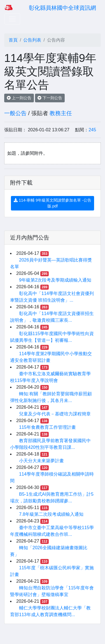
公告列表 (32, 40)
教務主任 (61, 113)
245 (92, 130)
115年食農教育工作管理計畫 (47, 427)
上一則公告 (19, 98)
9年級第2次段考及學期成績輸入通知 (55, 280)
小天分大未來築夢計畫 (41, 461)
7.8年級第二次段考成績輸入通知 (51, 514)
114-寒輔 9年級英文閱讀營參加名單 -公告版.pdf (52, 203)
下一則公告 (50, 98)
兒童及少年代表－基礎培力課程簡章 (55, 414)
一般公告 (15, 113)
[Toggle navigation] (12, 19)
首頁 (13, 40)
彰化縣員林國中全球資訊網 (62, 8)
